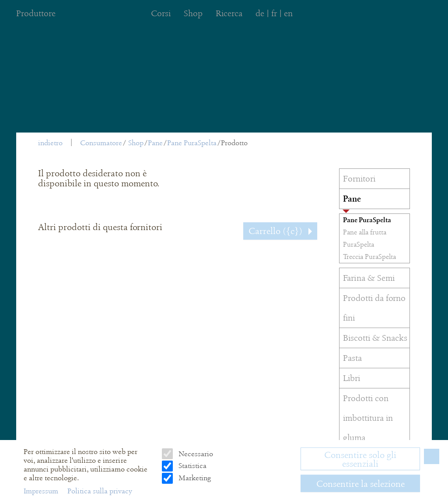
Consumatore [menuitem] (101, 143)
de (260, 13)
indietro (50, 143)
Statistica (192, 466)
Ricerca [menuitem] (229, 13)
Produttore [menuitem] (36, 13)
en (288, 13)
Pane (155, 143)
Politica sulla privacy (100, 491)
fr (274, 13)
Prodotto (234, 143)
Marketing (194, 478)
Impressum (42, 491)
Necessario (195, 454)
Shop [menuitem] (193, 13)
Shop (136, 143)
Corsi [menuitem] (161, 13)
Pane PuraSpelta (192, 143)
